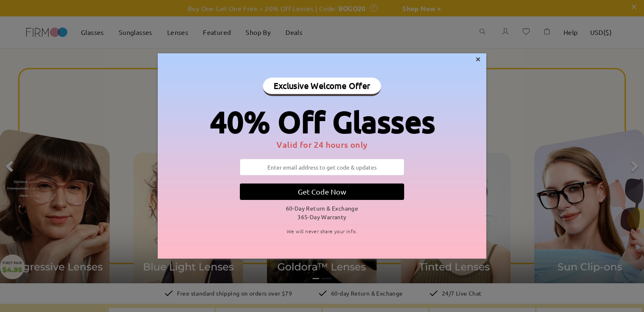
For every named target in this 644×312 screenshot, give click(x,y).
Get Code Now (322, 192)
